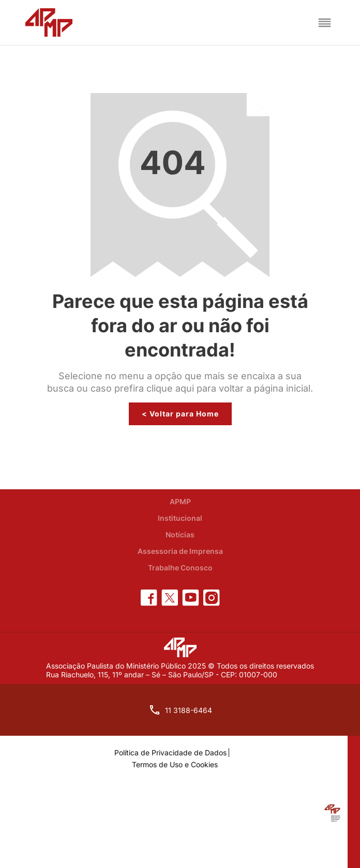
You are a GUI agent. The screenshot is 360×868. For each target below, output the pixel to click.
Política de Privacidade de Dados (170, 753)
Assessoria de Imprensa (180, 551)
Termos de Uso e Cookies (175, 764)
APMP (180, 501)
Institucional (180, 518)
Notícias (180, 534)
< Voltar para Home (180, 414)
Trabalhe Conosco (180, 568)
